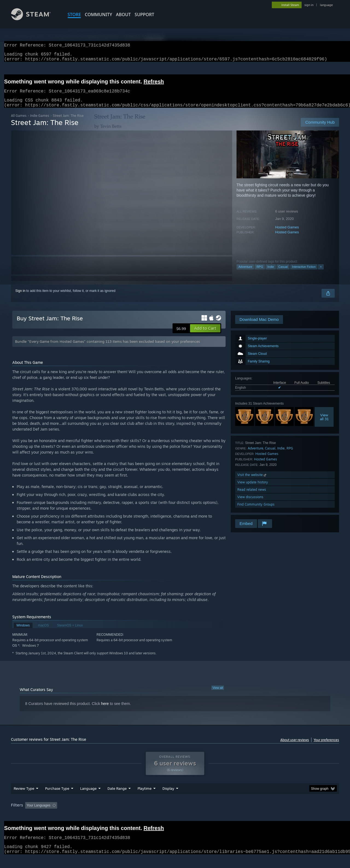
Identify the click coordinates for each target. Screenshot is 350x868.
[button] (205, 335)
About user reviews (295, 746)
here (105, 710)
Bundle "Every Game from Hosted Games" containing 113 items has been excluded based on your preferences (107, 348)
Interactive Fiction (304, 273)
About (123, 14)
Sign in (20, 297)
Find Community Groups (256, 511)
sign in (309, 5)
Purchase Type (57, 799)
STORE (74, 14)
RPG (260, 273)
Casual (283, 273)
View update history (253, 489)
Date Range (117, 799)
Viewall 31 (324, 423)
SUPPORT (144, 14)
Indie (271, 273)
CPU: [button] (249, 816)
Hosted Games (287, 234)
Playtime (145, 799)
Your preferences (326, 746)
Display (168, 799)
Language (88, 799)
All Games (19, 122)
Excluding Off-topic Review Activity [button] (94, 816)
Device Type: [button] (291, 816)
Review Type (24, 799)
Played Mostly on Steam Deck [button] (175, 816)
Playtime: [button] (136, 816)
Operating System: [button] (221, 816)
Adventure (245, 273)
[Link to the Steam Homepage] (35, 19)
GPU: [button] (268, 816)
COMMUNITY (98, 14)
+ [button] (321, 273)
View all (218, 694)
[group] (175, 816)
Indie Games (40, 122)
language (326, 5)
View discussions (250, 503)
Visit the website (252, 481)
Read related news (252, 496)
